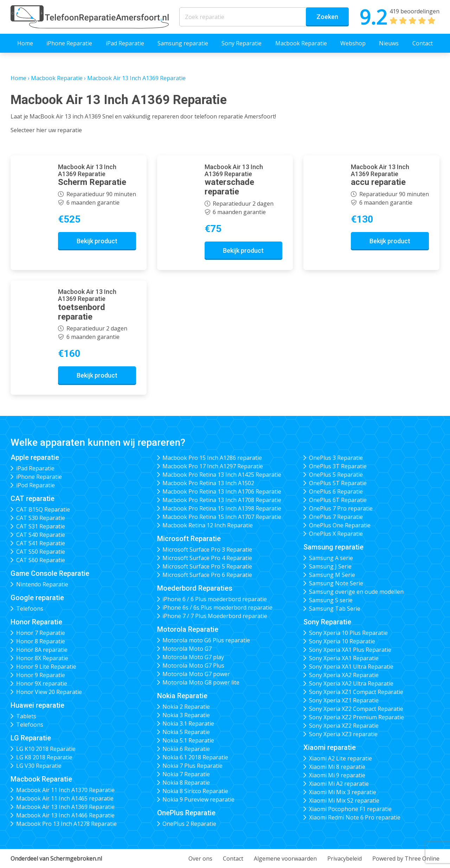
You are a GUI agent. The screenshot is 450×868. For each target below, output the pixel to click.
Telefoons (30, 609)
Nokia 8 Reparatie (186, 783)
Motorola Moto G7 (187, 649)
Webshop (353, 43)
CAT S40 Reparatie (41, 535)
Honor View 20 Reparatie (49, 692)
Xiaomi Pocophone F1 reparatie (350, 809)
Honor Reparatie (36, 622)
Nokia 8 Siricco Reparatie (195, 791)
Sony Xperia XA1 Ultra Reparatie (351, 667)
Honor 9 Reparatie (41, 675)
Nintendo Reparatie (42, 584)
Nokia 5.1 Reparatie (188, 740)
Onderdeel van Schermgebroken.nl (56, 859)
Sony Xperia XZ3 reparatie (343, 734)
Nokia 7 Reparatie (186, 774)
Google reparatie (37, 598)
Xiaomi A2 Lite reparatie (340, 758)
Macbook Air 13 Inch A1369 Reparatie (65, 807)
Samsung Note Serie (336, 583)
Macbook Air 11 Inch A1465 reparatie (65, 798)
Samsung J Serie (330, 566)
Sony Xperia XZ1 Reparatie (344, 700)
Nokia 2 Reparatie (186, 707)
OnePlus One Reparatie (340, 525)
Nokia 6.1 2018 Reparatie (195, 757)
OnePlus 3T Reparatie (338, 466)
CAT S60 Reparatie (41, 560)
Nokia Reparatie (182, 696)
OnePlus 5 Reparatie (336, 475)
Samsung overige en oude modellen (356, 592)
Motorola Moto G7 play (193, 657)
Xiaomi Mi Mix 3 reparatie (343, 792)
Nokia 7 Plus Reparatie (192, 766)
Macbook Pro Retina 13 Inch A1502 (208, 483)
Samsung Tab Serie (335, 609)
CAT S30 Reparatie (41, 518)
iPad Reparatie (125, 43)
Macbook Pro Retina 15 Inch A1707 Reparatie (222, 517)
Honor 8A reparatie (42, 650)
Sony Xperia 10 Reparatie (342, 641)
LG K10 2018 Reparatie (46, 749)
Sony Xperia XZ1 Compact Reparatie (356, 692)
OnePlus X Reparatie (336, 534)
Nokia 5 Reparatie (186, 732)
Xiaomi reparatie (330, 747)
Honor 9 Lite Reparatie (46, 667)
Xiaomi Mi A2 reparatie (339, 784)
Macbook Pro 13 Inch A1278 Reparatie (66, 824)
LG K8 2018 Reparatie (44, 757)
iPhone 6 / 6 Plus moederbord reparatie (215, 599)
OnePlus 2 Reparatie (189, 824)
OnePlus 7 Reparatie (336, 517)
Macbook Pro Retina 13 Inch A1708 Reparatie (222, 500)
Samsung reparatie (183, 43)
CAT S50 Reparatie (41, 552)
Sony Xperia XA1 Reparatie (344, 658)
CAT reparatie (33, 499)
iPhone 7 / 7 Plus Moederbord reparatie (215, 616)
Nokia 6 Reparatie (186, 749)
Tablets (26, 716)
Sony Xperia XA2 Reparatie (344, 675)
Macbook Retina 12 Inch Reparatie (208, 525)
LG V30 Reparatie (39, 766)
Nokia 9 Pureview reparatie (198, 799)
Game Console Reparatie (50, 573)
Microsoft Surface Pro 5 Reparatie (207, 566)
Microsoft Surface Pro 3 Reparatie (207, 549)
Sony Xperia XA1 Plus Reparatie (350, 650)
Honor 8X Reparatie (42, 658)
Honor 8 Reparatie (41, 641)
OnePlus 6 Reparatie (336, 491)
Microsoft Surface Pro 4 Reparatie (207, 558)
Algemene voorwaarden (285, 859)
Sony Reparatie (242, 43)
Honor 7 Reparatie (41, 633)
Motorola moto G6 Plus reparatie (206, 640)
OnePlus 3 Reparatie (336, 458)
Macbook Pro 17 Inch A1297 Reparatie (213, 466)
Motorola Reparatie (188, 629)
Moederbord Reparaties (195, 588)
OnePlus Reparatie (186, 813)
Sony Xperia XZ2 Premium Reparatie (356, 717)
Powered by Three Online (406, 859)
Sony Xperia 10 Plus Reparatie (348, 633)
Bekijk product (97, 241)
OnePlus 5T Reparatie (338, 483)
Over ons (200, 859)
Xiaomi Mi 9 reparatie (337, 775)
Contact (423, 43)
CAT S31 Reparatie (41, 526)
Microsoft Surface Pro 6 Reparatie (207, 575)
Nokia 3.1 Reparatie (188, 724)
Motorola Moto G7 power (196, 674)
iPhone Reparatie (69, 43)
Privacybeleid (345, 859)
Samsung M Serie (332, 575)
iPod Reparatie (36, 485)
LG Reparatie (31, 738)
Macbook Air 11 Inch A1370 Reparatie (65, 790)
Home (25, 43)
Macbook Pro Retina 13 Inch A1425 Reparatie (222, 475)
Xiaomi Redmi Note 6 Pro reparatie (355, 817)
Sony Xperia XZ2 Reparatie (344, 726)
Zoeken (327, 17)
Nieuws (389, 43)
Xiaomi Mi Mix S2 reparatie (344, 801)
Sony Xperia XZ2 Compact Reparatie (356, 709)
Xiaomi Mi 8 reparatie (337, 767)
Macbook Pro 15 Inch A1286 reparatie (212, 458)
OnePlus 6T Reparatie (338, 500)
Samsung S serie (331, 600)
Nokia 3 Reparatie (186, 715)
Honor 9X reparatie (42, 683)
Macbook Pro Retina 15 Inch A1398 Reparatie (222, 508)
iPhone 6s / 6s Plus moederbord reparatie (217, 607)
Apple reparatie (35, 457)
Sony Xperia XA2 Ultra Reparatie (351, 683)
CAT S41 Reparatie (41, 543)
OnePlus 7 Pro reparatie (341, 508)
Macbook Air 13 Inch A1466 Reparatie (65, 815)
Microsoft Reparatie (189, 539)
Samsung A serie (331, 558)
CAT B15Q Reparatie (43, 509)
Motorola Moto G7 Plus (193, 666)
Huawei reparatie (37, 705)
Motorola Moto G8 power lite (201, 682)
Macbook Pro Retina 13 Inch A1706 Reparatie (222, 491)
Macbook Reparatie (301, 43)
